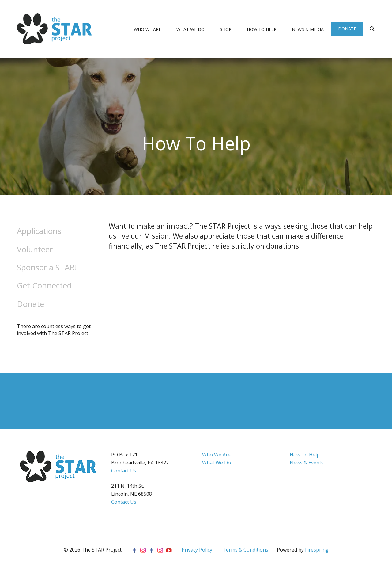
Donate (347, 29)
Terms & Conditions (245, 550)
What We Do (190, 29)
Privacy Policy (197, 550)
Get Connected (44, 285)
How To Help (262, 29)
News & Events (307, 463)
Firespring (317, 550)
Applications (39, 231)
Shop (226, 29)
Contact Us (124, 471)
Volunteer (35, 249)
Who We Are (147, 29)
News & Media (308, 29)
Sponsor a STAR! (47, 267)
